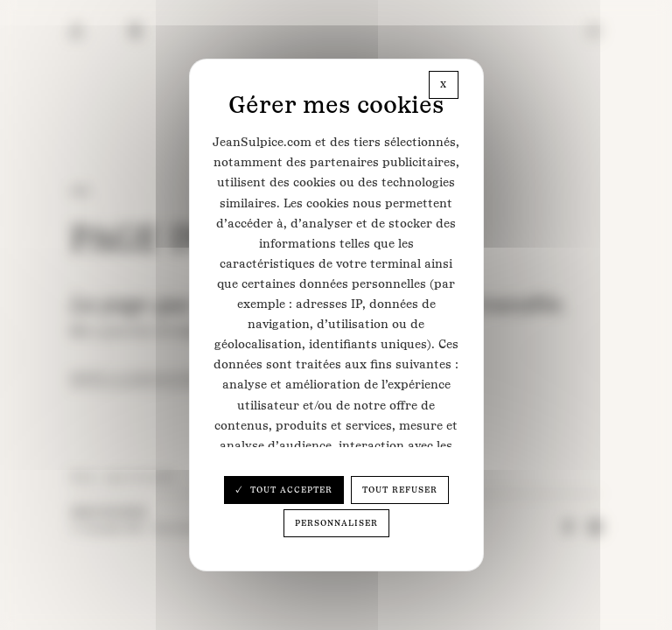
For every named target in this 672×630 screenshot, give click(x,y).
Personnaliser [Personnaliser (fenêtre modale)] (336, 523)
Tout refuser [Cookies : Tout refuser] (400, 490)
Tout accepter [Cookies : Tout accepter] (290, 490)
